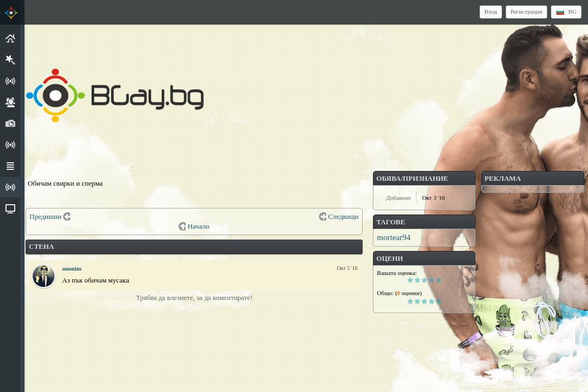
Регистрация (526, 11)
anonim (72, 268)
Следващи (344, 216)
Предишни (45, 216)
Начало (198, 226)
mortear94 (394, 237)
